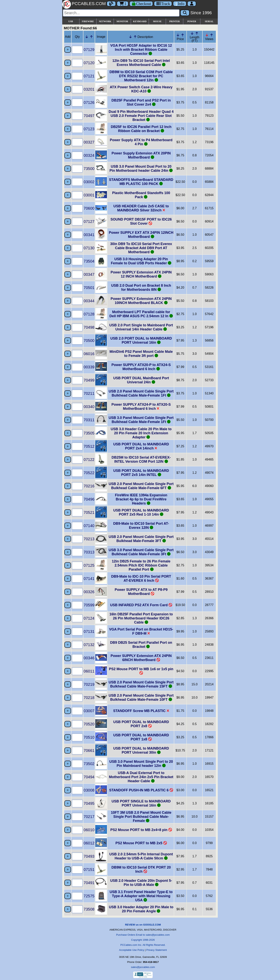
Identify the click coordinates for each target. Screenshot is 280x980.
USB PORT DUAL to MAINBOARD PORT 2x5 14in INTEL (141, 473)
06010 (89, 830)
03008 (89, 790)
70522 (89, 473)
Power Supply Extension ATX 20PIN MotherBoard (141, 155)
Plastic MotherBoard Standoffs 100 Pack (141, 195)
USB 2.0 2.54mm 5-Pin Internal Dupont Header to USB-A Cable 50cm (141, 856)
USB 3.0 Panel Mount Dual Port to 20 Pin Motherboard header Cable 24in (141, 169)
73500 (89, 169)
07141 (89, 579)
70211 (89, 393)
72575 (89, 896)
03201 (89, 89)
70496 (89, 499)
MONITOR (122, 21)
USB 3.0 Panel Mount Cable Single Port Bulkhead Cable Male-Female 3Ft (141, 552)
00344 (89, 301)
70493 (89, 856)
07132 (89, 645)
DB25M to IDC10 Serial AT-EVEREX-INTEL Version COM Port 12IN (141, 459)
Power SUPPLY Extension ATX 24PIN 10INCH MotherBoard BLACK (141, 301)
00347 (89, 274)
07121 (89, 76)
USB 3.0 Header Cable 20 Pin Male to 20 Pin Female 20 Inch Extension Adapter (141, 433)
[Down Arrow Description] (130, 37)
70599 (89, 605)
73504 (89, 261)
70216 (89, 486)
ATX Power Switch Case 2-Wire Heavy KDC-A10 (141, 89)
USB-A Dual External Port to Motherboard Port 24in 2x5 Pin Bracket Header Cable (141, 777)
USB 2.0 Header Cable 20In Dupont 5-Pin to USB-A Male (141, 883)
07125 (89, 565)
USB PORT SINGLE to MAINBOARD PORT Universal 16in (141, 803)
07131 (89, 631)
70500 (89, 341)
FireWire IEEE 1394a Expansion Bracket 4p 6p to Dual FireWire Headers (141, 499)
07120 (89, 63)
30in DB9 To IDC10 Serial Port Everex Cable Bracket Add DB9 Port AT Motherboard (141, 248)
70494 (89, 777)
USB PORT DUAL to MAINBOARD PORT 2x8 (141, 724)
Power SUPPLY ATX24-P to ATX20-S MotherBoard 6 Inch (141, 407)
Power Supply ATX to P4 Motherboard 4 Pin (141, 142)
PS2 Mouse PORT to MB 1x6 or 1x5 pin (141, 671)
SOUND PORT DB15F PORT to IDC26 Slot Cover (141, 221)
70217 (89, 817)
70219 (89, 684)
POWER (192, 21)
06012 (89, 843)
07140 (89, 526)
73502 (89, 764)
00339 (89, 367)
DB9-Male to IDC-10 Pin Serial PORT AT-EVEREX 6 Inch (141, 578)
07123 (89, 129)
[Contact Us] (180, 4)
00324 (89, 155)
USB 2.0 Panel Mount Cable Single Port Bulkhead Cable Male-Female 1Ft (141, 393)
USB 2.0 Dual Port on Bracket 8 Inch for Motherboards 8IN (141, 288)
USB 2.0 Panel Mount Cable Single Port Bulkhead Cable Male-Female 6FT (141, 486)
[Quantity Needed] (77, 50)
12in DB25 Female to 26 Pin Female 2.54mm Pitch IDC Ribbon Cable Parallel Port (141, 565)
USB (71, 21)
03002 (89, 182)
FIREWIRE (88, 21)
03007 (89, 711)
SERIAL (209, 21)
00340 (89, 407)
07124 (89, 618)
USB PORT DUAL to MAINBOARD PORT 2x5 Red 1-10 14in (141, 512)
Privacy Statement (157, 950)
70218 (89, 698)
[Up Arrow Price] (183, 35)
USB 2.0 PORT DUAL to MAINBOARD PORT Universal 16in (141, 340)
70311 (89, 420)
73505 (89, 433)
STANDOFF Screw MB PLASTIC (141, 711)
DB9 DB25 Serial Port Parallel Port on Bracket (141, 645)
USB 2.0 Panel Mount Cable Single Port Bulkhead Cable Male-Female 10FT (141, 698)
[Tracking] (163, 4)
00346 (89, 658)
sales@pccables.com (143, 967)
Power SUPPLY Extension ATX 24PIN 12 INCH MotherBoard (141, 274)
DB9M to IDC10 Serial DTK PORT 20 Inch (141, 869)
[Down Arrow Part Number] (87, 37)
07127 (89, 222)
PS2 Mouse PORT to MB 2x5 (141, 843)
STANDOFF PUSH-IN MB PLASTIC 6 (141, 790)
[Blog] (111, 4)
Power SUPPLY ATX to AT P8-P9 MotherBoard (141, 592)
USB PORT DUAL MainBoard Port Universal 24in (141, 380)
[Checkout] (141, 4)
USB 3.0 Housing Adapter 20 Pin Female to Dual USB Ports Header (141, 261)
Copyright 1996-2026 (143, 940)
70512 (89, 446)
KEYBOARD (140, 21)
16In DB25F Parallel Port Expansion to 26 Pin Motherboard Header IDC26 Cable (141, 618)
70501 (89, 288)
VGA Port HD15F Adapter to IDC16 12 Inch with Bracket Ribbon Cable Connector (141, 50)
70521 (89, 512)
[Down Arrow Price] (178, 35)
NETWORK (105, 21)
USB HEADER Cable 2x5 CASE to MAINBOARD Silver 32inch (141, 208)
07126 (89, 102)
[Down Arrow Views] (207, 35)
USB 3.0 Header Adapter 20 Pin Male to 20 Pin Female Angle (141, 909)
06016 (89, 354)
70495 (89, 803)
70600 (89, 208)
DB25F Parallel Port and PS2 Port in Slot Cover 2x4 (141, 102)
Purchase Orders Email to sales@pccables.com (143, 935)
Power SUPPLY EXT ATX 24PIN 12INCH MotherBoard (141, 235)
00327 (89, 142)
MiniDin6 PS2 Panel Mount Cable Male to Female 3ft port (141, 354)
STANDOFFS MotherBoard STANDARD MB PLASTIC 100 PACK (141, 182)
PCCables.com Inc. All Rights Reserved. (143, 945)
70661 (89, 751)
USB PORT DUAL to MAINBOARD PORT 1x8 (141, 737)
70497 (89, 116)
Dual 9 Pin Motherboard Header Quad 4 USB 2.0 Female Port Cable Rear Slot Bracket (141, 116)
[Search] (121, 13)
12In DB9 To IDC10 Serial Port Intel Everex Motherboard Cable (141, 63)
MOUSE (157, 21)
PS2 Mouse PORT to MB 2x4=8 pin (141, 830)
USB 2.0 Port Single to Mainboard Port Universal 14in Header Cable (141, 327)
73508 (89, 909)
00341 (89, 235)
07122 (89, 460)
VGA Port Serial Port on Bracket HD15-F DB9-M (141, 631)
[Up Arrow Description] (135, 37)
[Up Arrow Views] (212, 35)
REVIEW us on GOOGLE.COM (143, 925)
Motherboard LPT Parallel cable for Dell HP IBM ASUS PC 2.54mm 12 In (141, 314)
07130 (89, 248)
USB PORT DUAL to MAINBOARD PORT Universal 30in (141, 750)
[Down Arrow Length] (192, 33)
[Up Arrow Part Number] (91, 37)
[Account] (192, 4)
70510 (89, 737)
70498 (89, 327)
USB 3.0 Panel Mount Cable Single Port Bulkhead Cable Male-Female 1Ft (141, 420)
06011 (89, 671)
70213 (89, 539)
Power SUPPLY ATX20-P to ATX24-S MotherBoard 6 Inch (141, 367)
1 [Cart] (123, 4)
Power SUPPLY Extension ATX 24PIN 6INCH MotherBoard (141, 658)
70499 (89, 380)
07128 (89, 314)
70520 (89, 724)
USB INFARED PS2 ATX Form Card (141, 605)
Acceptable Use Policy (132, 950)
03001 (89, 195)
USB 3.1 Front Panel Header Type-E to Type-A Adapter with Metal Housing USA (141, 896)
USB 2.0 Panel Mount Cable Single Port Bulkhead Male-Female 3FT (141, 539)
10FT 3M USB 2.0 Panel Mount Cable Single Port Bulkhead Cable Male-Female (141, 817)
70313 (89, 552)
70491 (89, 883)
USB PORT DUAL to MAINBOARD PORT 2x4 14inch (141, 446)
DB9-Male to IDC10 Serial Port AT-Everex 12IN (141, 526)
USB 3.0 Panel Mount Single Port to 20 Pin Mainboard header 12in (141, 764)
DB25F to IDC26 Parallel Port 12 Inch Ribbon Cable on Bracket (141, 129)
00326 (89, 592)
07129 (89, 50)
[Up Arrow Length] (197, 33)
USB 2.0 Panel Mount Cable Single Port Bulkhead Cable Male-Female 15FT (141, 684)
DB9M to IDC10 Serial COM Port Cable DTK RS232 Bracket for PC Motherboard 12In (141, 76)
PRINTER (175, 21)
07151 (89, 870)
